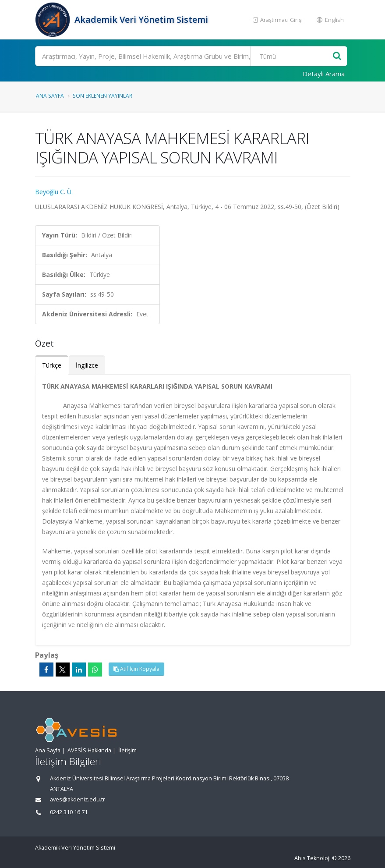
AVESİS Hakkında (89, 750)
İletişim (127, 750)
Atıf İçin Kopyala (136, 669)
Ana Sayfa (50, 96)
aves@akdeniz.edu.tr (78, 799)
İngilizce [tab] (87, 365)
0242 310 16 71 (69, 812)
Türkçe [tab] (52, 365)
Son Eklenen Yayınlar (102, 96)
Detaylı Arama (324, 74)
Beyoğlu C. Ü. (54, 192)
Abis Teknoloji (313, 858)
